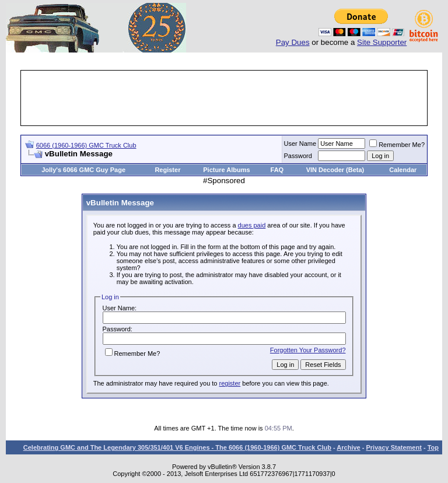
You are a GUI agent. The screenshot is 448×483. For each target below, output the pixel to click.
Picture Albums (226, 170)
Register (167, 170)
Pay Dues (293, 42)
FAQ (277, 170)
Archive (348, 447)
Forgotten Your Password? (308, 350)
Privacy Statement (393, 447)
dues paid (252, 225)
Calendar (403, 170)
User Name (300, 143)
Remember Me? (397, 145)
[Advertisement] (235, 98)
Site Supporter (382, 42)
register (230, 383)
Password (298, 156)
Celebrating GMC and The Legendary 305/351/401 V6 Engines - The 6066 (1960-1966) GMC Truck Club (177, 447)
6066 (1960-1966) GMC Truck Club (86, 145)
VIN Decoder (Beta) (335, 170)
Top (433, 447)
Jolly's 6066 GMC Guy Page (83, 170)
